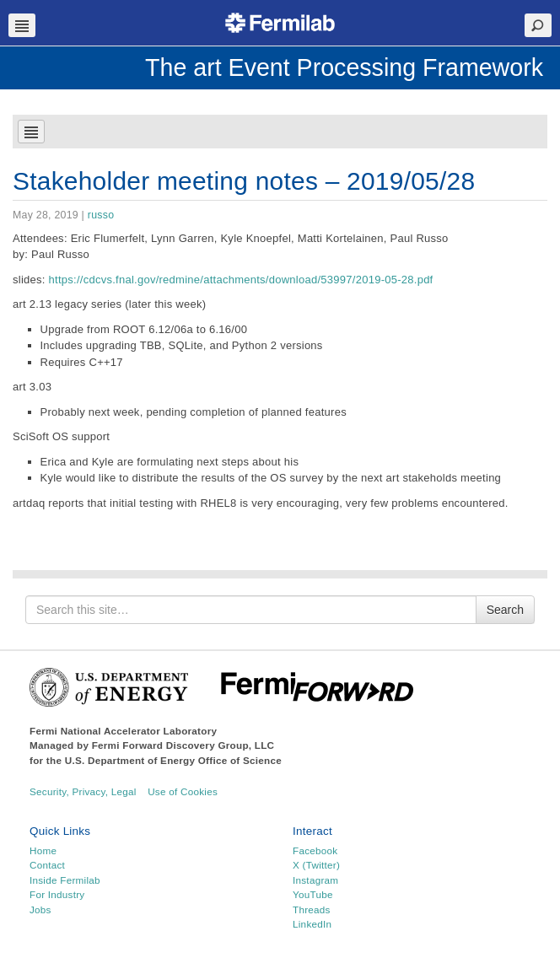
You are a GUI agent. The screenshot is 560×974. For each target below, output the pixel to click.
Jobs (40, 909)
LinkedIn (312, 924)
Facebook (315, 850)
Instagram (315, 880)
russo (101, 215)
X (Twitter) (316, 865)
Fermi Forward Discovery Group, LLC (183, 745)
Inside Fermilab (65, 880)
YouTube (313, 894)
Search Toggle (538, 25)
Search (505, 610)
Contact (47, 865)
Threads (312, 909)
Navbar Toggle (22, 25)
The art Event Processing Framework (344, 67)
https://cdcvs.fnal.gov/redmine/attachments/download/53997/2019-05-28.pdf (241, 280)
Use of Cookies (183, 791)
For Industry (57, 894)
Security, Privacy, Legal (83, 791)
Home (43, 850)
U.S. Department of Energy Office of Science (173, 760)
